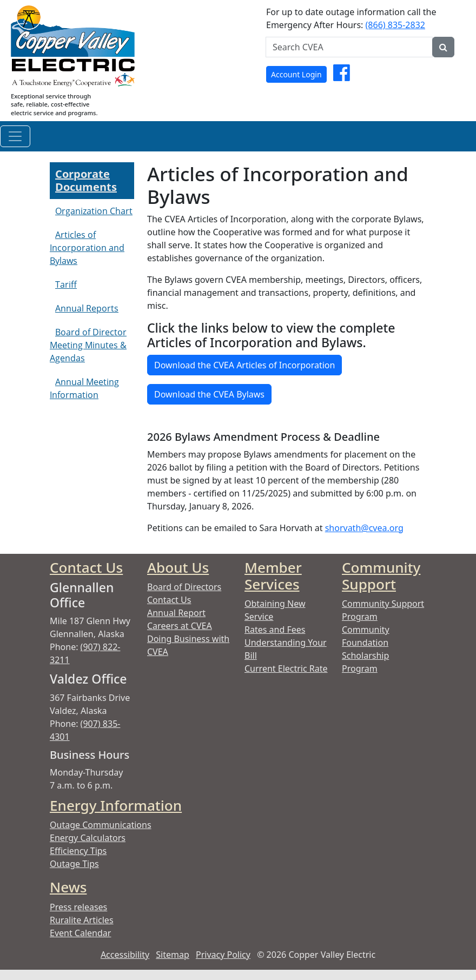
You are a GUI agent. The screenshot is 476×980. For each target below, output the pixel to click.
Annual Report (176, 613)
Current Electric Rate (286, 668)
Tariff (66, 284)
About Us (178, 567)
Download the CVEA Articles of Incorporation (244, 365)
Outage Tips (74, 864)
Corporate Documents (86, 180)
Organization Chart (94, 211)
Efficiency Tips (78, 851)
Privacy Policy (223, 955)
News (68, 887)
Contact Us (86, 567)
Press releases (78, 907)
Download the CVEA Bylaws (209, 394)
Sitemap (173, 955)
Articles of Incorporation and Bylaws (87, 248)
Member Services (273, 576)
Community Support (381, 576)
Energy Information (116, 805)
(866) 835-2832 (395, 25)
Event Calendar (80, 933)
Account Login (296, 74)
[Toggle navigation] (15, 136)
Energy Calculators (88, 838)
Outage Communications (101, 825)
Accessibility (125, 955)
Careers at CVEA (180, 626)
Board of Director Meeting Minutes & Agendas (88, 345)
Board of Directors (184, 587)
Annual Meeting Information (84, 388)
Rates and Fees (275, 630)
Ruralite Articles (82, 920)
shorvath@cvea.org (364, 528)
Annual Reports (87, 308)
